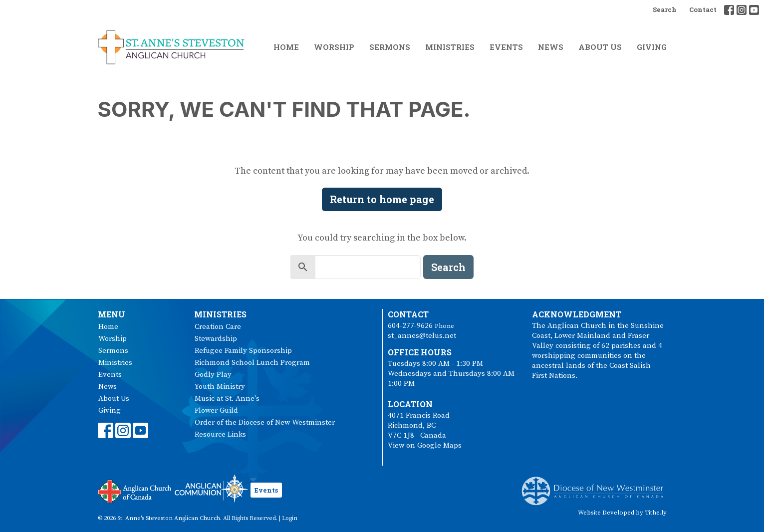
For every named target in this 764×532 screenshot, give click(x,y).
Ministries (450, 47)
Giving (652, 47)
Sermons (390, 47)
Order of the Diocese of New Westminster (265, 422)
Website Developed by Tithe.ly (622, 513)
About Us (600, 47)
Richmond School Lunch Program (252, 363)
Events (506, 47)
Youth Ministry (220, 387)
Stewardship (216, 339)
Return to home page (382, 199)
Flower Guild (216, 410)
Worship (334, 47)
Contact (703, 9)
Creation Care (218, 327)
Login (290, 518)
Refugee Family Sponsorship (243, 351)
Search (665, 9)
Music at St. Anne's (227, 399)
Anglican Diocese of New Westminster (596, 486)
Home (286, 47)
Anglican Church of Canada (135, 490)
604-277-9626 (410, 326)
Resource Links (220, 434)
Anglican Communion (211, 488)
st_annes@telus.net (422, 336)
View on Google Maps (425, 445)
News (551, 47)
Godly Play (213, 375)
